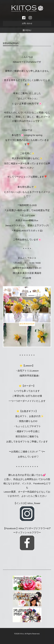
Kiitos (22, 634)
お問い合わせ (27, 23)
